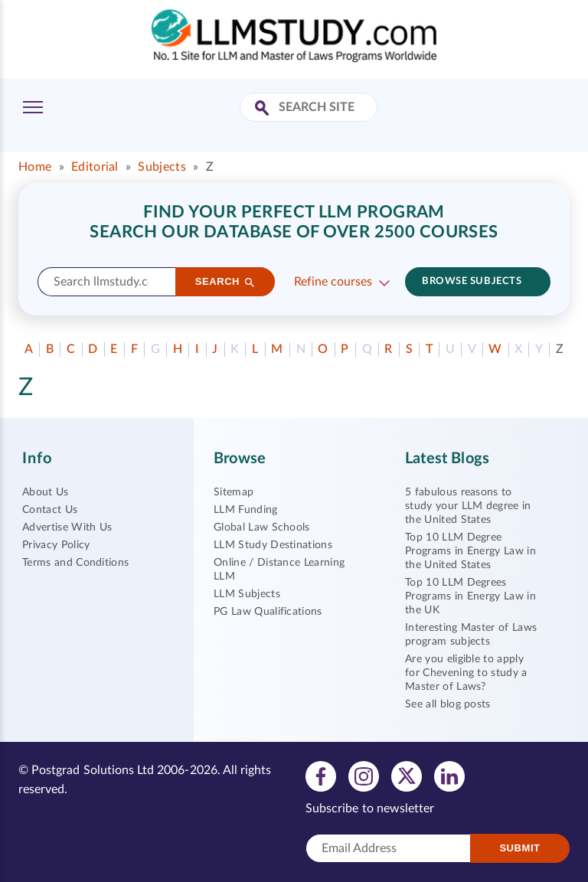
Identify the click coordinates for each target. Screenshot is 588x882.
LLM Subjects (247, 594)
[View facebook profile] (321, 776)
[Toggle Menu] (33, 107)
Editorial (95, 167)
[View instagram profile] (364, 776)
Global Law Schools (262, 528)
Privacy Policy (56, 545)
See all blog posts (448, 704)
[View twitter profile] (407, 776)
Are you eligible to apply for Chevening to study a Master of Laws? (466, 673)
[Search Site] (264, 109)
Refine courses (333, 282)
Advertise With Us (67, 528)
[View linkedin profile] (449, 776)
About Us (46, 492)
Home (35, 167)
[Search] (225, 282)
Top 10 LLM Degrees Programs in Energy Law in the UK (470, 596)
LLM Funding (246, 510)
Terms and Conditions (75, 563)
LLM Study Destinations (273, 545)
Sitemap (234, 492)
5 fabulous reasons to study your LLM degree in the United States (468, 506)
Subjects (162, 167)
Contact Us (50, 510)
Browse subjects (472, 281)
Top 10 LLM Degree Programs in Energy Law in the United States (470, 551)
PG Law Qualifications (268, 612)
